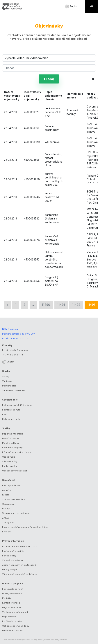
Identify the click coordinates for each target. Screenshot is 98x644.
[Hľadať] (49, 68)
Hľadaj (49, 79)
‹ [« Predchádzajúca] (7, 305)
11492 (76, 305)
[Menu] (92, 6)
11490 (46, 305)
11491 (61, 305)
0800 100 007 (27, 334)
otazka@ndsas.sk (19, 350)
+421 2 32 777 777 (22, 338)
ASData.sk (63, 640)
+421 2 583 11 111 (15, 355)
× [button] (93, 79)
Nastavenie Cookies (12, 631)
